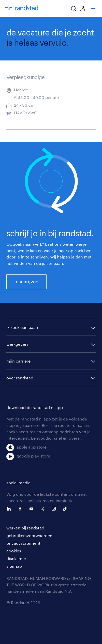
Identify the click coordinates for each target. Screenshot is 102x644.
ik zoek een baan (22, 327)
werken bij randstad (25, 528)
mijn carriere (18, 361)
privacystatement (23, 543)
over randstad (20, 378)
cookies (14, 551)
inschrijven (26, 281)
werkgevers (17, 344)
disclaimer (16, 558)
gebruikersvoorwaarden (29, 535)
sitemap (14, 566)
